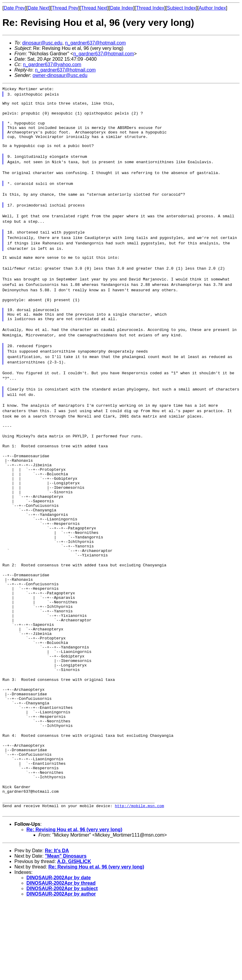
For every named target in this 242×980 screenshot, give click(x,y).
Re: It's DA (57, 929)
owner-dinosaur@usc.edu (60, 75)
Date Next (38, 8)
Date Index (121, 8)
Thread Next (94, 8)
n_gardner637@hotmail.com (95, 43)
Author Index (212, 8)
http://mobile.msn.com (139, 884)
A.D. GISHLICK (74, 940)
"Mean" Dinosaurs (66, 934)
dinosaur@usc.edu (42, 43)
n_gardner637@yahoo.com (52, 64)
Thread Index (150, 8)
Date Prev (14, 8)
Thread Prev (65, 8)
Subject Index (181, 8)
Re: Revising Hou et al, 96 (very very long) (74, 908)
